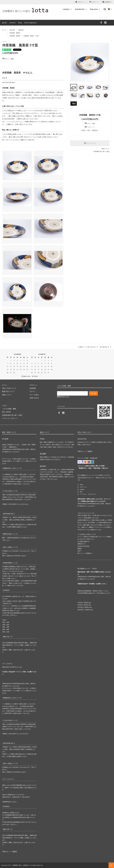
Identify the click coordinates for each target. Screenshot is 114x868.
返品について (106, 149)
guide (5, 23)
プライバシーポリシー (10, 418)
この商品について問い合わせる (88, 347)
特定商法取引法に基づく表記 (12, 415)
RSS (4, 412)
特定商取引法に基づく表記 (102, 151)
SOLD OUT (90, 143)
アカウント (81, 2)
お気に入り (90, 127)
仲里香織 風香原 (15, 33)
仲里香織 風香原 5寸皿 (31, 36)
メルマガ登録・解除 (9, 409)
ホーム (4, 30)
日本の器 (12, 30)
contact (13, 23)
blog (20, 23)
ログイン (94, 2)
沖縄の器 (21, 30)
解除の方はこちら (63, 396)
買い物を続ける (106, 347)
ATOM (8, 412)
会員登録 (107, 2)
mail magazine (30, 23)
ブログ (5, 405)
